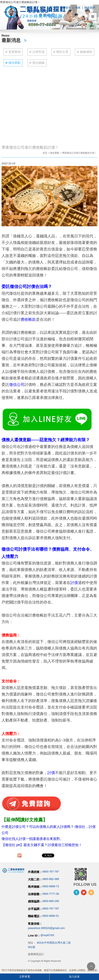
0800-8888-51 (51, 916)
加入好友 (74, 977)
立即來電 (25, 977)
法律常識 (38, 52)
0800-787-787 (51, 872)
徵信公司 (17, 385)
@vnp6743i (47, 935)
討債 (74, 583)
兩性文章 (62, 52)
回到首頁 (66, 8)
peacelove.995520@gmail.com (46, 928)
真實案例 (15, 52)
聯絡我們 (90, 8)
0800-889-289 (51, 901)
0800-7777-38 (51, 894)
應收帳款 (28, 319)
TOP (91, 966)
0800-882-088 (51, 879)
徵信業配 (15, 63)
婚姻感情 (86, 52)
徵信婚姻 (38, 63)
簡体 (78, 8)
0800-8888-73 (51, 887)
